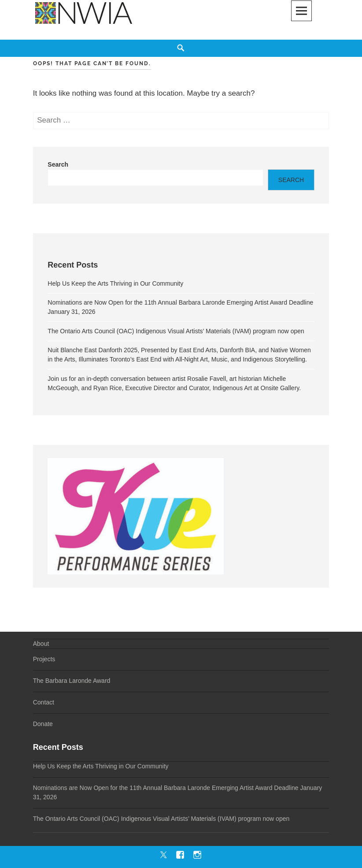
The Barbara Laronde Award (72, 681)
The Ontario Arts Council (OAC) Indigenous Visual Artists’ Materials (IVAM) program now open (176, 331)
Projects (44, 659)
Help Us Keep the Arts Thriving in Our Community (115, 283)
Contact (44, 702)
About (41, 644)
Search (58, 164)
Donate (43, 724)
